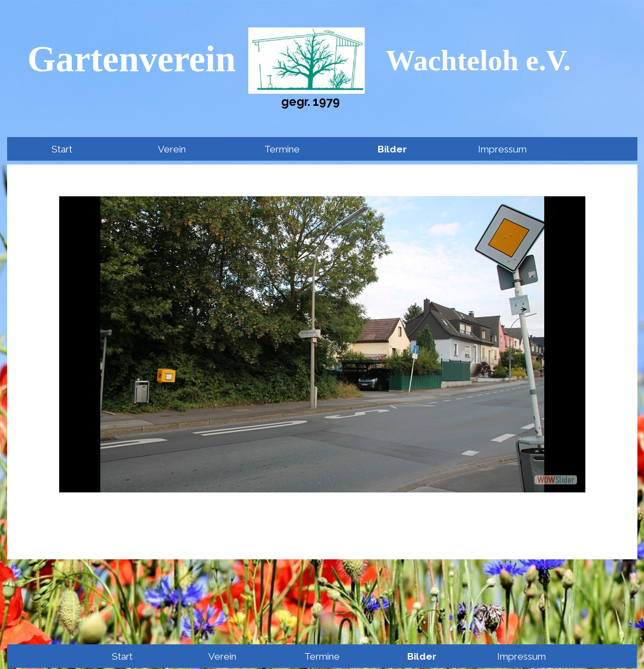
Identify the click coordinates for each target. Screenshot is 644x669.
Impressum (502, 149)
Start (62, 149)
